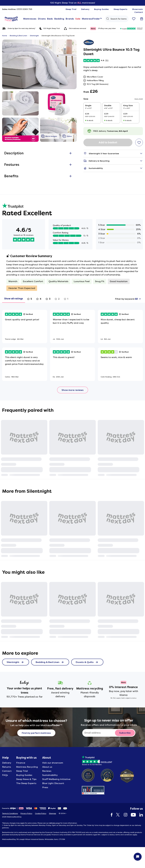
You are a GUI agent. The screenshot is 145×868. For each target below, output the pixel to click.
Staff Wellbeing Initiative (56, 779)
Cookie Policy (41, 813)
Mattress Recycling (27, 767)
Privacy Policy (26, 813)
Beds (49, 19)
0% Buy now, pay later (103, 29)
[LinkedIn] (140, 815)
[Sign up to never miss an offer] (100, 733)
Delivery (7, 763)
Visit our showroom (53, 763)
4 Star (102, 229)
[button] (39, 64)
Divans (41, 19)
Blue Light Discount (53, 783)
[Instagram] (124, 815)
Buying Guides (24, 775)
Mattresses (29, 19)
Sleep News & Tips (26, 779)
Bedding (58, 19)
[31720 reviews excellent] (131, 29)
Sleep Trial (22, 771)
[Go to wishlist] (134, 19)
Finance (21, 763)
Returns (7, 767)
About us (47, 767)
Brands (68, 19)
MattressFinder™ (90, 19)
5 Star (102, 225)
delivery (52, 823)
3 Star (102, 234)
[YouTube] (132, 815)
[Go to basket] (142, 19)
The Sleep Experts (26, 783)
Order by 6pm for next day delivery (19, 29)
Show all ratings (14, 299)
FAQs (5, 775)
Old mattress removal (75, 29)
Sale (76, 19)
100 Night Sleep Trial (50, 28)
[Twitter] (117, 815)
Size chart (139, 99)
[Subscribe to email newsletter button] (125, 733)
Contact (7, 771)
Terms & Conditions (10, 813)
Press (45, 787)
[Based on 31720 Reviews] (97, 760)
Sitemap (53, 813)
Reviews (47, 771)
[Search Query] (115, 19)
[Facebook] (110, 815)
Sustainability (50, 775)
